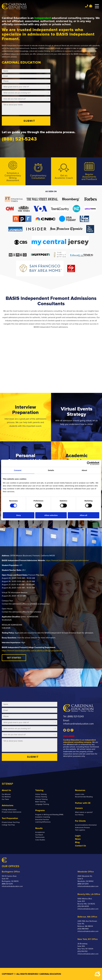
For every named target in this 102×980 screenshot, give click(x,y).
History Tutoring (41, 797)
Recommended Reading (84, 797)
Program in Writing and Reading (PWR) (49, 815)
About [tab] (84, 470)
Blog (77, 842)
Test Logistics (80, 830)
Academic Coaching (43, 817)
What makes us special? (84, 812)
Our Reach (39, 835)
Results (39, 828)
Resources (80, 790)
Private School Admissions (12, 812)
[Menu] (96, 6)
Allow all (84, 515)
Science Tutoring (41, 799)
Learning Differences (43, 822)
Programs (40, 810)
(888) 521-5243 (76, 717)
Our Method (6, 797)
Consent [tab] (18, 470)
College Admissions (9, 810)
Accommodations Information (86, 825)
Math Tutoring (40, 802)
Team (91, 6)
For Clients (80, 821)
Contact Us (81, 846)
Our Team (5, 799)
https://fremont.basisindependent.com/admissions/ (67, 560)
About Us (6, 790)
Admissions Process (82, 828)
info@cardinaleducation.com (78, 724)
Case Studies (40, 840)
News (78, 839)
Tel (87, 6)
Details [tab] (51, 470)
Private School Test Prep (11, 822)
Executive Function (42, 820)
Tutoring (39, 790)
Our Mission (6, 794)
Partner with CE (83, 803)
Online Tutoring (41, 794)
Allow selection (51, 515)
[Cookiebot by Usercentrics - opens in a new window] (89, 463)
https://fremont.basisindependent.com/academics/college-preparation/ (32, 651)
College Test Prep (8, 825)
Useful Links (80, 794)
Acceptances (40, 832)
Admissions (8, 805)
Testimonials (40, 837)
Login (78, 836)
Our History (79, 815)
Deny (19, 515)
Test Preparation (10, 818)
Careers (79, 808)
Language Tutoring (42, 804)
